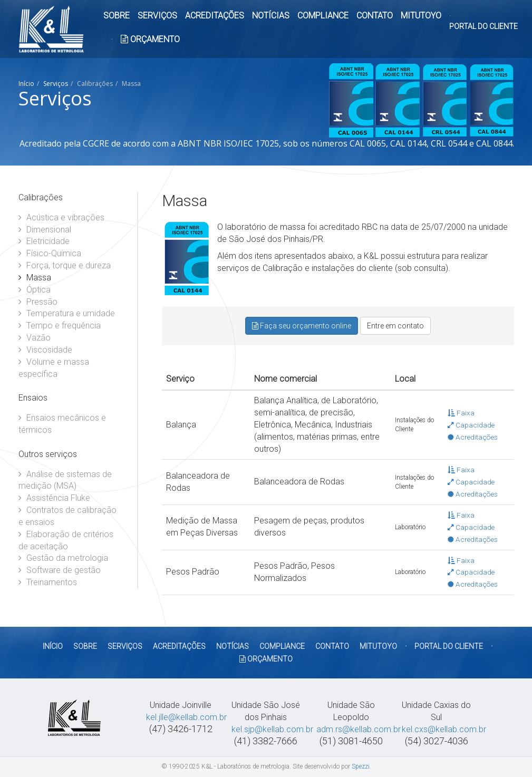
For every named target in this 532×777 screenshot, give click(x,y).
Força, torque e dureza (65, 265)
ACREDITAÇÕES (215, 16)
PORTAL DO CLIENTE (483, 26)
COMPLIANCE (323, 16)
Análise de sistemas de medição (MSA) (65, 480)
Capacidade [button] (471, 425)
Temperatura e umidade (67, 313)
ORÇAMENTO (150, 39)
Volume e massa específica (54, 368)
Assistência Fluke (54, 498)
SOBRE (117, 16)
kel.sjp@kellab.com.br (272, 729)
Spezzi (361, 766)
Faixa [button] (461, 413)
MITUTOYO (421, 16)
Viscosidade (45, 350)
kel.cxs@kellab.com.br (444, 729)
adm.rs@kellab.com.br (359, 729)
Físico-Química (50, 253)
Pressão (38, 302)
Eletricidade (44, 241)
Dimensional (45, 230)
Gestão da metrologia (63, 558)
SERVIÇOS (157, 16)
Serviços (56, 84)
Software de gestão (60, 570)
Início (26, 84)
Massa (35, 278)
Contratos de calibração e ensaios (67, 516)
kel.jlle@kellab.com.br (186, 717)
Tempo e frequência (60, 326)
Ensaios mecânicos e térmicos (62, 424)
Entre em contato (395, 326)
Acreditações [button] (473, 437)
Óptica (35, 290)
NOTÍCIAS (271, 16)
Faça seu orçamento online (302, 326)
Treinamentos (48, 582)
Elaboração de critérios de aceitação (66, 540)
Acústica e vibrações (61, 217)
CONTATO (375, 16)
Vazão (35, 338)
